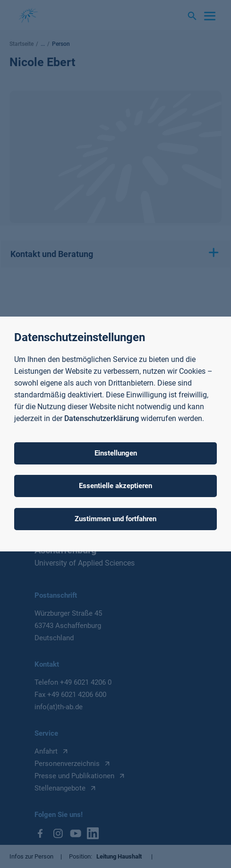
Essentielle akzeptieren (115, 486)
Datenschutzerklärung (102, 418)
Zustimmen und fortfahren (115, 519)
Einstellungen (116, 453)
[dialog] (115, 434)
